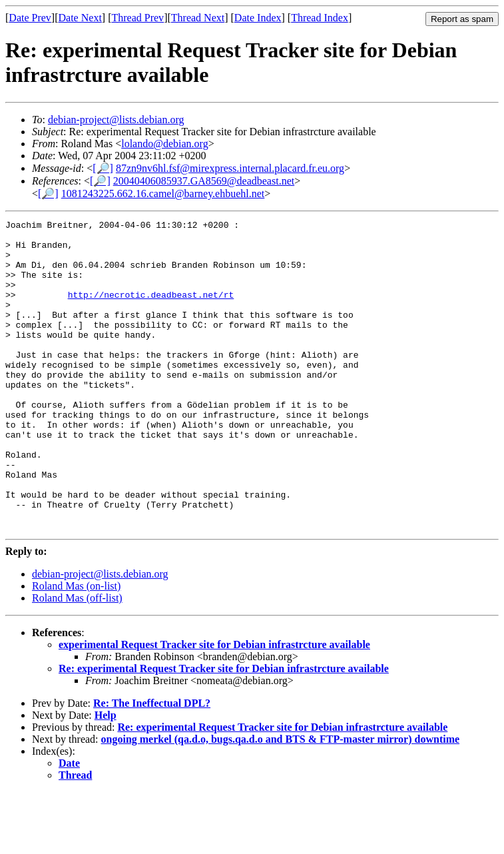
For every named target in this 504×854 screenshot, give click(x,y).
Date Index (258, 18)
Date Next (80, 18)
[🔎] (103, 168)
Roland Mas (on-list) (76, 648)
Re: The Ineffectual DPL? (152, 765)
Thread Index (320, 18)
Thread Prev (137, 18)
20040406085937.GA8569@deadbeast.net (204, 181)
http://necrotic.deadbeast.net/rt (151, 310)
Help (106, 777)
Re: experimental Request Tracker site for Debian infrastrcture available (224, 730)
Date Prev (30, 18)
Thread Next (198, 18)
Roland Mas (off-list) (77, 660)
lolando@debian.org (164, 144)
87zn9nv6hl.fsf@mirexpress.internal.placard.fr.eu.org (230, 168)
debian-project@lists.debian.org (116, 120)
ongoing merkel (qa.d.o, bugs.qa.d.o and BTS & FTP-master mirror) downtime (281, 801)
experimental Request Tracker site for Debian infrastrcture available (214, 706)
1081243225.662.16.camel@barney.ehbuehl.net (163, 194)
